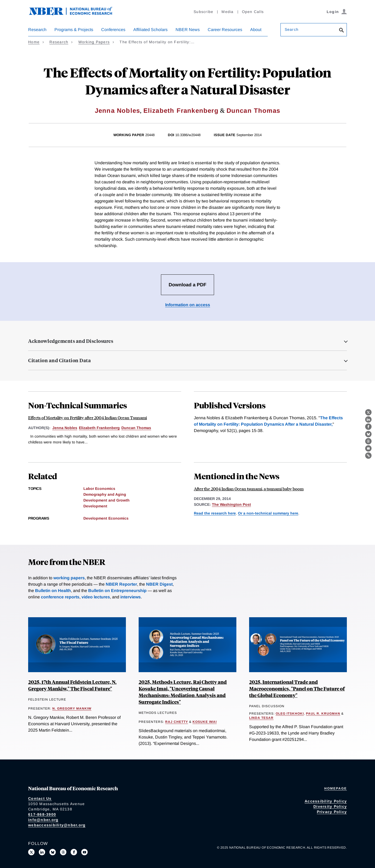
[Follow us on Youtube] (84, 852)
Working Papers (94, 42)
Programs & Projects (74, 30)
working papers (69, 578)
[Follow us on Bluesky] (53, 852)
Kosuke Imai (205, 722)
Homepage (336, 788)
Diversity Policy (330, 806)
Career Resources (225, 30)
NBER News (188, 30)
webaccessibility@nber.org (57, 825)
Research (37, 30)
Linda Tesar (261, 718)
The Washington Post (231, 504)
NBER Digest (159, 584)
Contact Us (40, 798)
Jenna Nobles (117, 111)
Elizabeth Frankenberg (181, 111)
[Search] (342, 31)
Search (292, 29)
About (256, 30)
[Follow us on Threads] (63, 852)
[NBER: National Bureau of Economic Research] (75, 14)
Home (34, 42)
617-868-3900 (42, 814)
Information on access (188, 305)
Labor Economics (99, 489)
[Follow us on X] (31, 852)
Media (227, 12)
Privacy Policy (332, 812)
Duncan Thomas (253, 111)
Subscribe (203, 12)
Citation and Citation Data (59, 360)
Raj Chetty (177, 722)
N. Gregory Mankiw (72, 709)
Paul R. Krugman (323, 714)
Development (95, 506)
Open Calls (253, 12)
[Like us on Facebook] (74, 852)
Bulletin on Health (53, 591)
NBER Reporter (121, 584)
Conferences (113, 30)
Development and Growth (106, 500)
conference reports (60, 597)
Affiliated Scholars (150, 30)
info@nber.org (43, 820)
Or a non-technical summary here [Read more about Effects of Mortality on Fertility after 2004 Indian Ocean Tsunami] (268, 513)
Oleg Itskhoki (290, 714)
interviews (131, 597)
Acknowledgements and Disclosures (71, 341)
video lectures (96, 597)
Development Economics (106, 518)
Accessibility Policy (326, 801)
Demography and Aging (105, 494)
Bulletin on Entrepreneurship (117, 591)
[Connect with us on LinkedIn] (42, 852)
